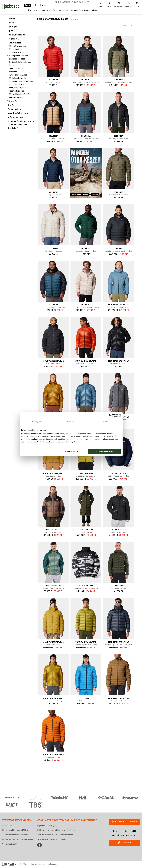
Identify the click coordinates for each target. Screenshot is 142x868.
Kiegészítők (13, 39)
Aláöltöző (13, 72)
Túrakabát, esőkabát (17, 52)
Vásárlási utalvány (9, 844)
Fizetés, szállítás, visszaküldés (15, 830)
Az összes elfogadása (104, 451)
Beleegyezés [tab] (37, 422)
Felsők (11, 23)
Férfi (27, 5)
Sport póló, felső (16, 68)
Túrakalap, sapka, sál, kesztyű (21, 81)
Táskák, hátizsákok (16, 35)
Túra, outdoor (63, 10)
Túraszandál (14, 49)
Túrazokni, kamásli (16, 85)
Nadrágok (12, 27)
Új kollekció (13, 128)
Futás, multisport (16, 109)
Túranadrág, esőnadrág (18, 75)
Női (35, 5)
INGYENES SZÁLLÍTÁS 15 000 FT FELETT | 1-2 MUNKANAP (71, 2)
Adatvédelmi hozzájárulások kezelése (18, 839)
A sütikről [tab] (105, 422)
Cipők (36, 10)
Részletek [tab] (71, 422)
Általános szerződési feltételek (15, 835)
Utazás (11, 105)
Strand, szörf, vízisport (80, 10)
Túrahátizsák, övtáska (18, 78)
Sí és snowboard (15, 117)
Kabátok (11, 19)
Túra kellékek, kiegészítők (20, 94)
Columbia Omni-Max (17, 125)
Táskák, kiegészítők (48, 10)
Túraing (12, 65)
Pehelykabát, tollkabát (19, 56)
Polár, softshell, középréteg (20, 62)
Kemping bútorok (16, 97)
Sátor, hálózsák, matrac (18, 88)
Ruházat (28, 10)
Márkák (95, 10)
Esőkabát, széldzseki (18, 59)
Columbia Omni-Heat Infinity (21, 121)
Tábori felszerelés (17, 91)
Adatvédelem (8, 826)
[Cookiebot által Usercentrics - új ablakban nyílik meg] (111, 415)
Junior (43, 5)
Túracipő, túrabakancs (18, 46)
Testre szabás (71, 451)
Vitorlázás (12, 101)
